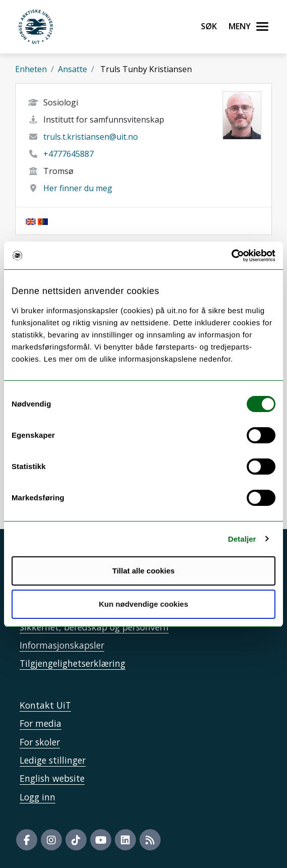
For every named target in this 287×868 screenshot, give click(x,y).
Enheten (31, 69)
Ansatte (73, 69)
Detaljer (242, 539)
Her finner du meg (78, 188)
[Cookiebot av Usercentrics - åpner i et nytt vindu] (231, 256)
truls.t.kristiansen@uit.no (91, 137)
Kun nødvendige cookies (143, 604)
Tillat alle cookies (143, 571)
